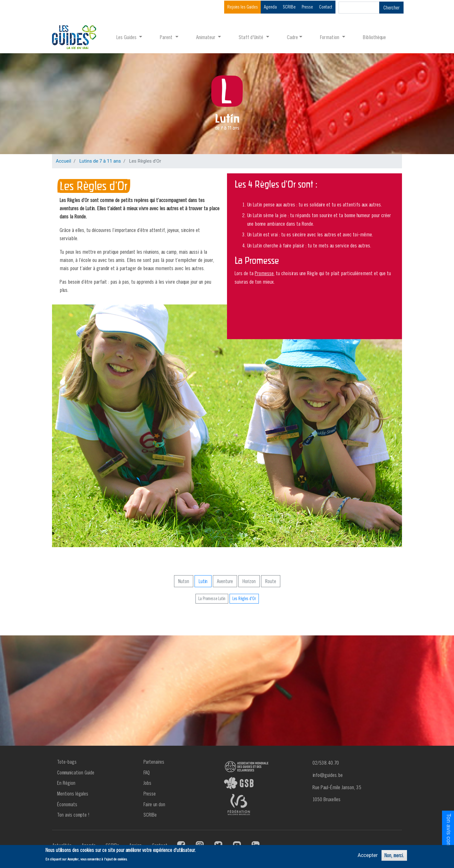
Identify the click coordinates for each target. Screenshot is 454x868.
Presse (307, 7)
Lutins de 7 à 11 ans (100, 161)
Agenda (270, 7)
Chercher (391, 8)
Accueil (64, 161)
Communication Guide (76, 773)
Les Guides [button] (127, 37)
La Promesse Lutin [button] (212, 599)
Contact (326, 7)
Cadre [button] (292, 37)
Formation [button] (330, 37)
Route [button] (271, 581)
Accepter (368, 855)
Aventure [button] (225, 581)
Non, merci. (394, 855)
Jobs (147, 783)
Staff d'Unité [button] (252, 37)
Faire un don (154, 804)
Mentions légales (73, 794)
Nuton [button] (184, 581)
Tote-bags (67, 762)
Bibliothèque (374, 37)
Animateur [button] (206, 37)
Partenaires (154, 762)
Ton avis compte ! (73, 815)
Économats (67, 804)
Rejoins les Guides (243, 7)
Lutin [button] (203, 581)
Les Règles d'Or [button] (244, 599)
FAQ (147, 773)
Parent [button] (167, 37)
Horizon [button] (249, 581)
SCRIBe (289, 7)
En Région (66, 783)
